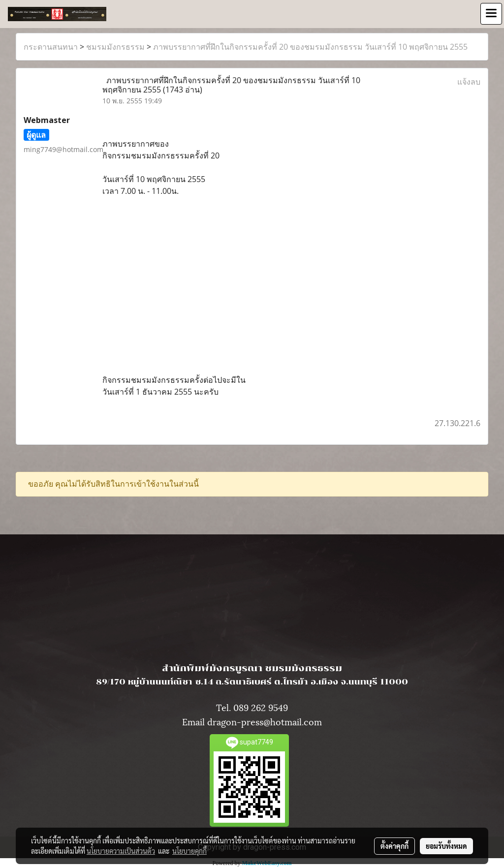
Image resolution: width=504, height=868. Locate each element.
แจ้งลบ (469, 82)
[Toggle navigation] (491, 14)
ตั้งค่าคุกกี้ (394, 846)
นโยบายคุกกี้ (189, 851)
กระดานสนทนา (51, 47)
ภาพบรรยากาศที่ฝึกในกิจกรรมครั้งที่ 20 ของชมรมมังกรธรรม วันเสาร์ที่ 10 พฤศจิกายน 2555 (310, 47)
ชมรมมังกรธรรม (115, 47)
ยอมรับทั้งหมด (446, 846)
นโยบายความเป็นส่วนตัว (121, 851)
